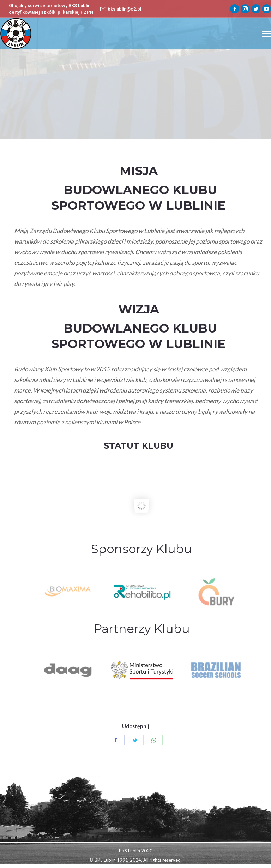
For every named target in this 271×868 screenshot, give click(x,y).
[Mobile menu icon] (266, 34)
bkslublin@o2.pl (121, 9)
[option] (142, 592)
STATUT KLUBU (138, 446)
